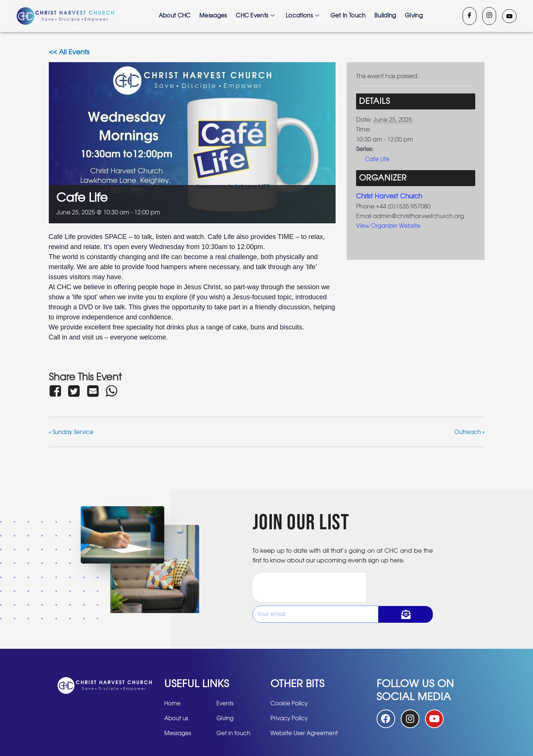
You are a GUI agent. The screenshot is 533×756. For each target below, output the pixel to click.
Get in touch (348, 16)
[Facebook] (469, 16)
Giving (415, 16)
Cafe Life (378, 159)
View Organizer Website (390, 226)
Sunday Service (73, 432)
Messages (213, 16)
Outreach (469, 432)
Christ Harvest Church (391, 197)
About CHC (174, 16)
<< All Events (69, 52)
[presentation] (309, 587)
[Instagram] (489, 16)
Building (386, 16)
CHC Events (255, 16)
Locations (303, 16)
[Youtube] (509, 16)
